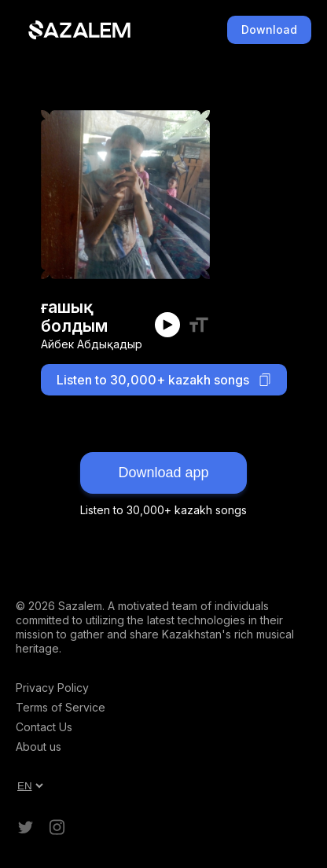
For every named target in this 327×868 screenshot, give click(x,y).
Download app (163, 473)
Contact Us (44, 727)
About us (39, 747)
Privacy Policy (52, 688)
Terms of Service (61, 707)
